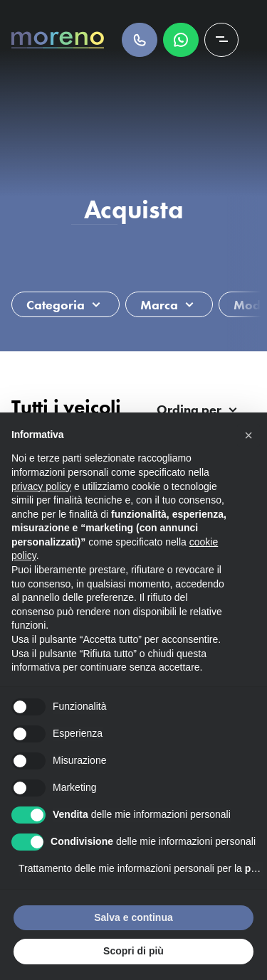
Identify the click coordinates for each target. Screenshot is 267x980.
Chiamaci (140, 40)
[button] (248, 435)
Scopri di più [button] (133, 951)
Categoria (56, 305)
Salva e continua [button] (133, 917)
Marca (159, 305)
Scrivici (181, 40)
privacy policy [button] (41, 486)
